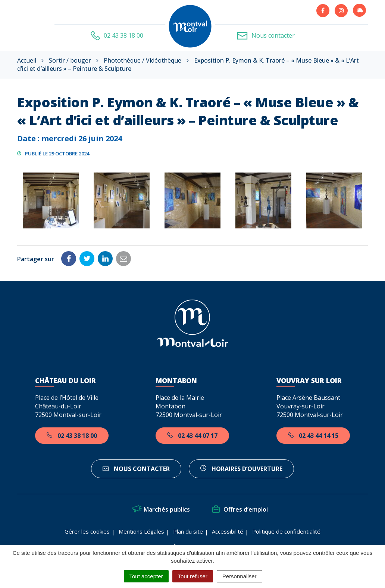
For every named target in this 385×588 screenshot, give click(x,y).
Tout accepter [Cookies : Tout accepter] (146, 576)
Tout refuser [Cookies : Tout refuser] (193, 576)
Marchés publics (161, 509)
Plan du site (188, 531)
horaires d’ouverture (241, 469)
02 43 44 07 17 (192, 436)
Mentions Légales (141, 531)
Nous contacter (136, 469)
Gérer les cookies (87, 531)
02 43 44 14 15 (313, 436)
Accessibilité (228, 531)
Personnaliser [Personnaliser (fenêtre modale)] (240, 576)
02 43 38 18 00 (72, 436)
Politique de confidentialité (286, 531)
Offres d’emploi (240, 509)
